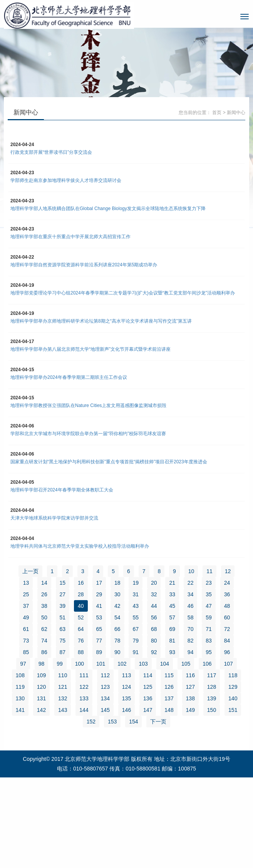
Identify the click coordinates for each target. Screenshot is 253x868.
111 (84, 675)
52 (81, 617)
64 (81, 629)
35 (209, 594)
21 (172, 583)
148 (169, 710)
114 (148, 675)
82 (191, 641)
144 (84, 710)
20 (154, 583)
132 (63, 698)
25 (26, 594)
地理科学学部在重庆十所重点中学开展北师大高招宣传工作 (70, 237)
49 (26, 617)
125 (148, 687)
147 (148, 710)
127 (190, 687)
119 (20, 687)
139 (212, 698)
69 (172, 629)
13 (26, 583)
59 (209, 617)
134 (105, 698)
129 (233, 687)
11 (209, 571)
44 (154, 606)
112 (105, 675)
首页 (217, 113)
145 (105, 710)
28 (81, 594)
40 (81, 606)
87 (63, 652)
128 (212, 687)
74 (44, 641)
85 (26, 652)
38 (44, 606)
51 (63, 617)
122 (84, 687)
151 (233, 710)
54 (117, 617)
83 (209, 641)
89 (99, 652)
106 (207, 664)
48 (227, 606)
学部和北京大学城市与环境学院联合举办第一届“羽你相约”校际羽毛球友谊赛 (88, 434)
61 (26, 629)
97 (23, 664)
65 (99, 629)
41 (99, 606)
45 (172, 606)
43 (136, 606)
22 (191, 583)
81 (172, 641)
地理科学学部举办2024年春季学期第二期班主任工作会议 (69, 377)
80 (154, 641)
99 (60, 664)
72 (227, 629)
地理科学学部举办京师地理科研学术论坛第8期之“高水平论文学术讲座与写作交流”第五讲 (101, 321)
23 (209, 583)
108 (20, 675)
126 (169, 687)
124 (126, 687)
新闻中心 (236, 113)
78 (117, 641)
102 (122, 664)
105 (186, 664)
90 (117, 652)
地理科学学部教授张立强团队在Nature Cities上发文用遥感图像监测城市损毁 (88, 405)
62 (44, 629)
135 (126, 698)
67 (136, 629)
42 (117, 606)
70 (191, 629)
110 (63, 675)
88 (81, 652)
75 (63, 641)
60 (227, 617)
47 (209, 606)
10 (191, 571)
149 (190, 710)
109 (41, 675)
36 (227, 594)
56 (154, 617)
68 (154, 629)
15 (63, 583)
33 (172, 594)
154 (133, 722)
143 (63, 710)
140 (233, 698)
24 (227, 583)
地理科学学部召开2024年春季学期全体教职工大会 (62, 490)
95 (209, 652)
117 (212, 675)
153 (112, 722)
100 (80, 664)
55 (136, 617)
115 (169, 675)
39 (63, 606)
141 (20, 710)
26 (44, 594)
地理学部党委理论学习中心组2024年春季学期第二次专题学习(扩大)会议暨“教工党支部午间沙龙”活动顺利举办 (123, 293)
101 (101, 664)
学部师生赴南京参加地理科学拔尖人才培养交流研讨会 (66, 180)
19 (136, 583)
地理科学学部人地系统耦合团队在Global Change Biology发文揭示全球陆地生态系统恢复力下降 (108, 209)
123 (105, 687)
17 (99, 583)
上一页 (30, 571)
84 (227, 641)
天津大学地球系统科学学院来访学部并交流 (54, 518)
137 (169, 698)
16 (81, 583)
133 (84, 698)
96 (227, 652)
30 (117, 594)
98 (42, 664)
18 (117, 583)
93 (172, 652)
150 (212, 710)
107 (228, 664)
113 (126, 675)
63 (63, 629)
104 (165, 664)
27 (63, 594)
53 (99, 617)
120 (41, 687)
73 (26, 641)
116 (190, 675)
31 (136, 594)
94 (191, 652)
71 (209, 629)
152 (91, 722)
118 (233, 675)
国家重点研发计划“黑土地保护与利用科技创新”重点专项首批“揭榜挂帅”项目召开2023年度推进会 (109, 462)
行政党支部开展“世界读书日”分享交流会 (51, 152)
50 (44, 617)
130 (20, 698)
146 (126, 710)
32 (154, 594)
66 (117, 629)
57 (172, 617)
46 (191, 606)
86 (44, 652)
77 (99, 641)
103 (143, 664)
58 (191, 617)
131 (41, 698)
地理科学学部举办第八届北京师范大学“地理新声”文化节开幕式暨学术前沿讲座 (90, 349)
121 (63, 687)
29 (99, 594)
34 (191, 594)
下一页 (158, 722)
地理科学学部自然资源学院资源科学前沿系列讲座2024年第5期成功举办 (84, 265)
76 (81, 641)
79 (136, 641)
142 (41, 710)
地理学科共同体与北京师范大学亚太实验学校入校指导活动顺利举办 (80, 546)
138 (190, 698)
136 (148, 698)
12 (228, 571)
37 (26, 606)
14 (44, 583)
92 (154, 652)
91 (136, 652)
